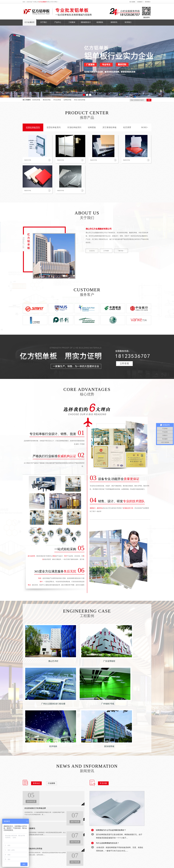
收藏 (146, 865)
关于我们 (56, 835)
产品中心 (56, 839)
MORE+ (145, 127)
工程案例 (56, 843)
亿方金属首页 (58, 831)
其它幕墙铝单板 (110, 127)
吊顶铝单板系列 (74, 127)
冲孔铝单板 (57, 100)
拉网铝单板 (67, 100)
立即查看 (124, 364)
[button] (84, 95)
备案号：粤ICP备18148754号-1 (60, 864)
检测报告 (70, 835)
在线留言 (140, 2)
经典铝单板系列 (33, 127)
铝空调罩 (127, 127)
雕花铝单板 (47, 100)
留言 (150, 865)
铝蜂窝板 (92, 127)
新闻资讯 (70, 839)
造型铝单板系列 (54, 127)
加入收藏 (132, 2)
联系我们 (148, 2)
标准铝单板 (36, 100)
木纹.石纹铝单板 (80, 100)
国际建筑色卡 (72, 831)
